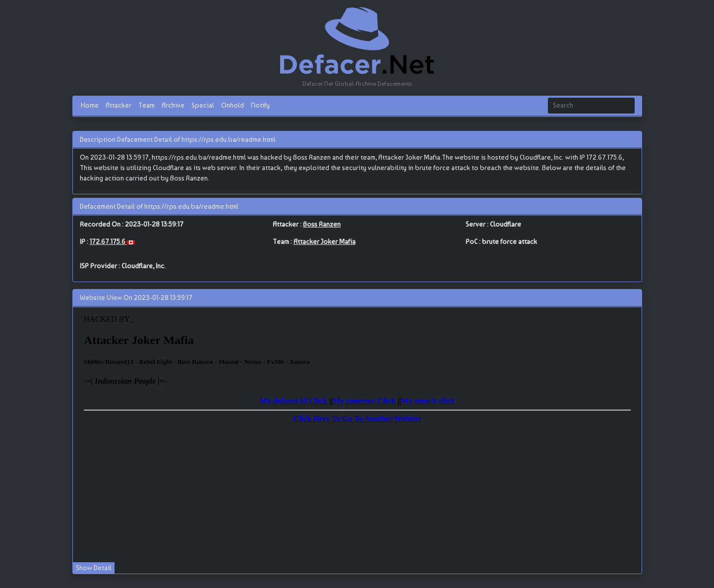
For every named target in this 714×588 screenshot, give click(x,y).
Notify (260, 105)
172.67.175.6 (108, 241)
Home (90, 105)
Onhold (233, 105)
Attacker (119, 105)
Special (203, 105)
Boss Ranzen (322, 224)
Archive (173, 105)
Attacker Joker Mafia (325, 241)
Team (147, 105)
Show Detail (94, 568)
